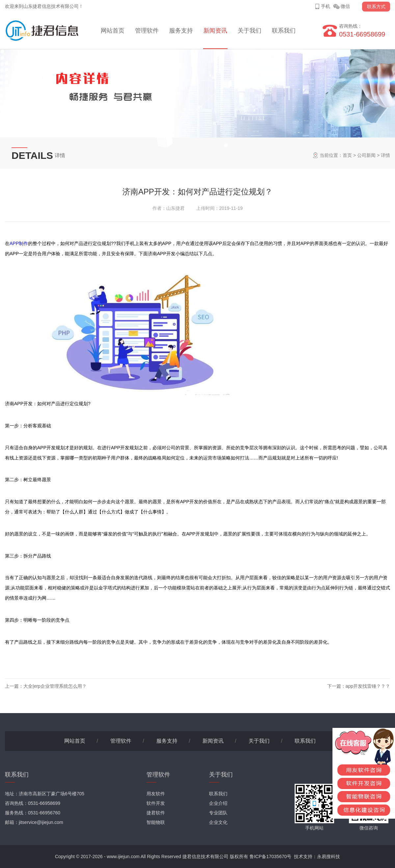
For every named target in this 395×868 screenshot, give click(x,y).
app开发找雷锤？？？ (368, 686)
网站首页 (113, 31)
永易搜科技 (329, 856)
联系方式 (376, 7)
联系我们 (284, 31)
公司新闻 (366, 155)
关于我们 (250, 31)
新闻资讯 (215, 31)
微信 (345, 6)
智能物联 (156, 822)
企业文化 (218, 822)
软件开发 (156, 803)
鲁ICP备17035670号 (271, 856)
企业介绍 (218, 803)
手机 (326, 6)
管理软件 (147, 31)
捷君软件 (156, 813)
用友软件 (156, 794)
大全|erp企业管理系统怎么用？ (55, 686)
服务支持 (181, 31)
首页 (347, 155)
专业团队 (218, 813)
